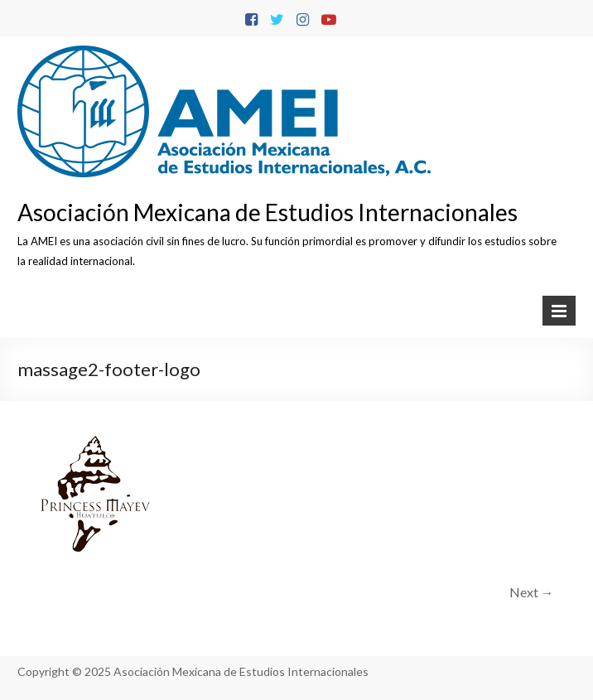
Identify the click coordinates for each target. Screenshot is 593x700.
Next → (532, 592)
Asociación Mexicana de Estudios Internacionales (268, 212)
